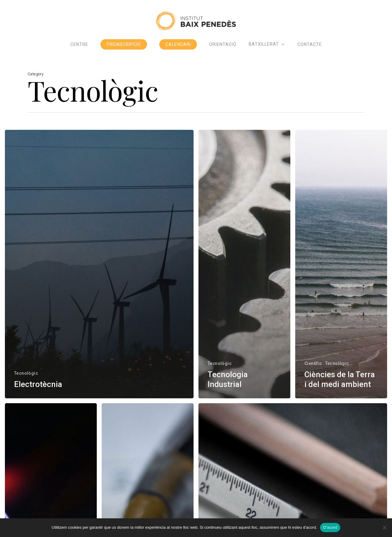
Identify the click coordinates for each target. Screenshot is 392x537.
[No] (384, 528)
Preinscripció (124, 51)
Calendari (178, 51)
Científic (313, 363)
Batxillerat (266, 50)
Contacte (310, 51)
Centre (79, 51)
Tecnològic (26, 373)
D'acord (330, 527)
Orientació (223, 51)
